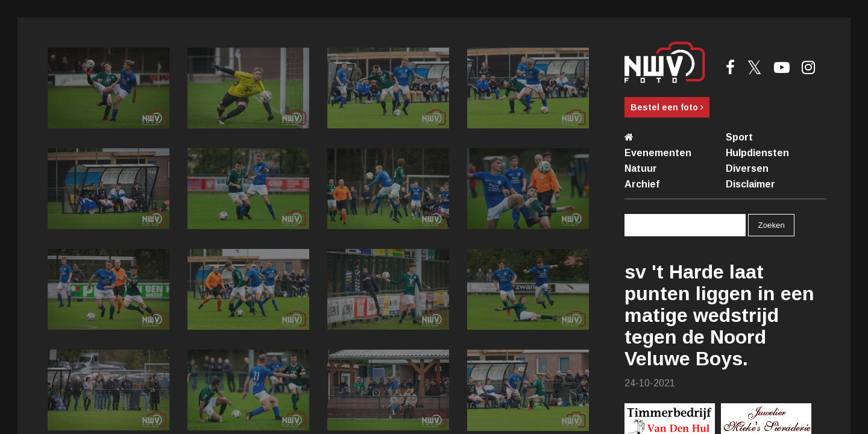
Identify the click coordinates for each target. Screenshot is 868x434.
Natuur (641, 168)
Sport (739, 137)
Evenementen (658, 153)
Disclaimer (750, 184)
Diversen (747, 168)
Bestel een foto (667, 107)
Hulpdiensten (757, 153)
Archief (642, 184)
